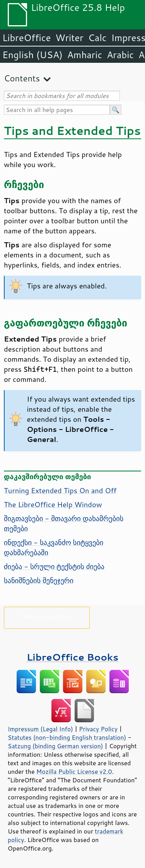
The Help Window (53, 504)
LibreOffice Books (73, 657)
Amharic (85, 55)
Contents (22, 78)
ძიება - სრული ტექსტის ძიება (54, 566)
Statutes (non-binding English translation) (67, 737)
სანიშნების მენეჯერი (39, 580)
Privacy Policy (98, 729)
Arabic (120, 55)
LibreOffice (26, 38)
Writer (69, 38)
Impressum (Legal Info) (40, 729)
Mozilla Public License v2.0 (74, 771)
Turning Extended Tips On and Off (60, 490)
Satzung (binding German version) (55, 746)
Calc (97, 38)
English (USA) (32, 55)
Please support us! (47, 616)
